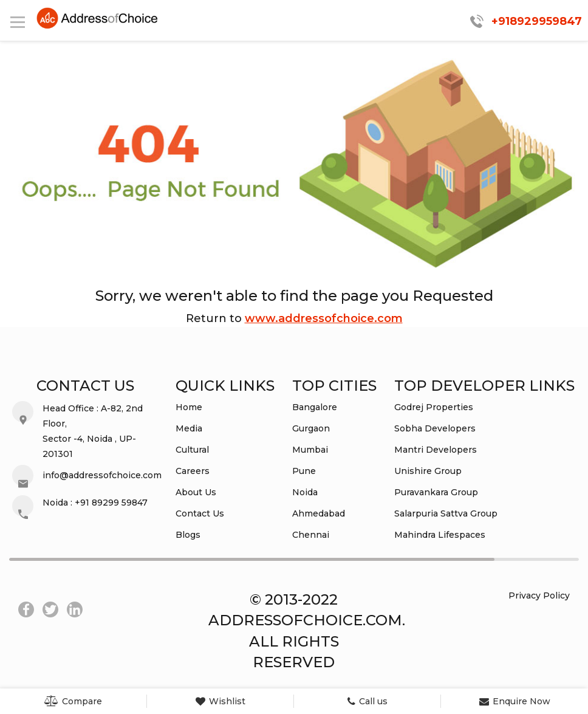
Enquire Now (515, 701)
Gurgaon (311, 428)
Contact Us (200, 513)
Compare (73, 701)
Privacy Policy (539, 596)
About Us (196, 492)
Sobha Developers (435, 428)
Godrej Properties (434, 407)
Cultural (192, 450)
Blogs (188, 535)
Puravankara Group (436, 492)
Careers (193, 471)
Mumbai (310, 450)
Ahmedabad (319, 513)
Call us (367, 701)
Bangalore (315, 407)
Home (189, 407)
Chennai (311, 535)
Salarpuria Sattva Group (446, 513)
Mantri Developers (436, 450)
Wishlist (220, 701)
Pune (304, 471)
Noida (305, 492)
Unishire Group (428, 471)
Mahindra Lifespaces (440, 535)
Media (189, 428)
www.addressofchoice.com (324, 318)
